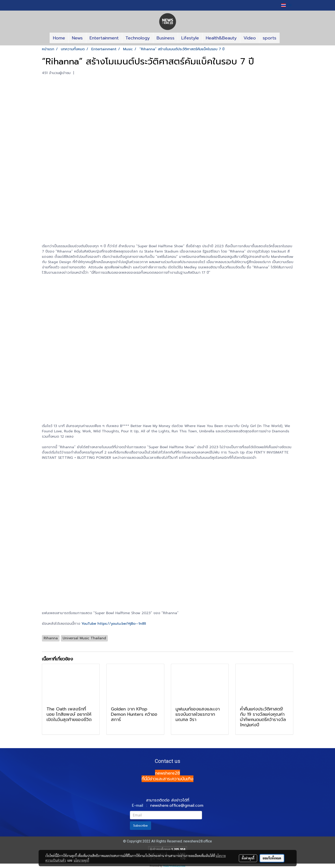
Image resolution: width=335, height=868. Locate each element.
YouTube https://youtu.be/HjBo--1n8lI (114, 624)
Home (59, 38)
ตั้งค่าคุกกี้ (248, 858)
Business (166, 38)
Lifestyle (190, 38)
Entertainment (104, 38)
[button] (284, 38)
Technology (138, 38)
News (77, 38)
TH (286, 5)
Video (250, 38)
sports (269, 38)
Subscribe (140, 826)
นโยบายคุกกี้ (81, 860)
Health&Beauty (221, 38)
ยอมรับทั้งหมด (272, 858)
